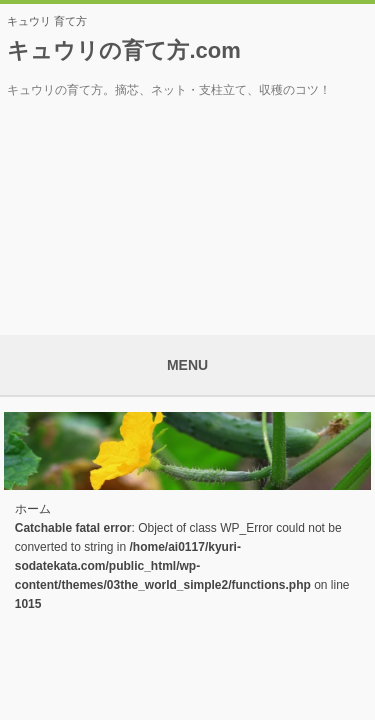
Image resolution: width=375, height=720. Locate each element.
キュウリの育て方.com (123, 50)
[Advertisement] (188, 210)
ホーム (33, 509)
